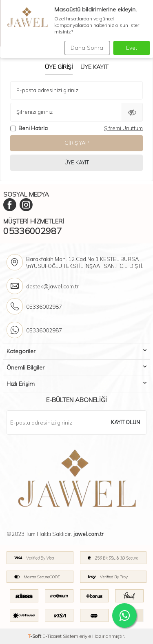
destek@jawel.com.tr (52, 286)
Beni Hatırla (29, 128)
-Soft (35, 636)
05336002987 (32, 231)
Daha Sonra (87, 48)
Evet (132, 48)
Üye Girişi (59, 67)
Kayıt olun (125, 422)
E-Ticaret (52, 636)
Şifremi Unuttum (123, 128)
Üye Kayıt (94, 67)
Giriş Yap (77, 143)
